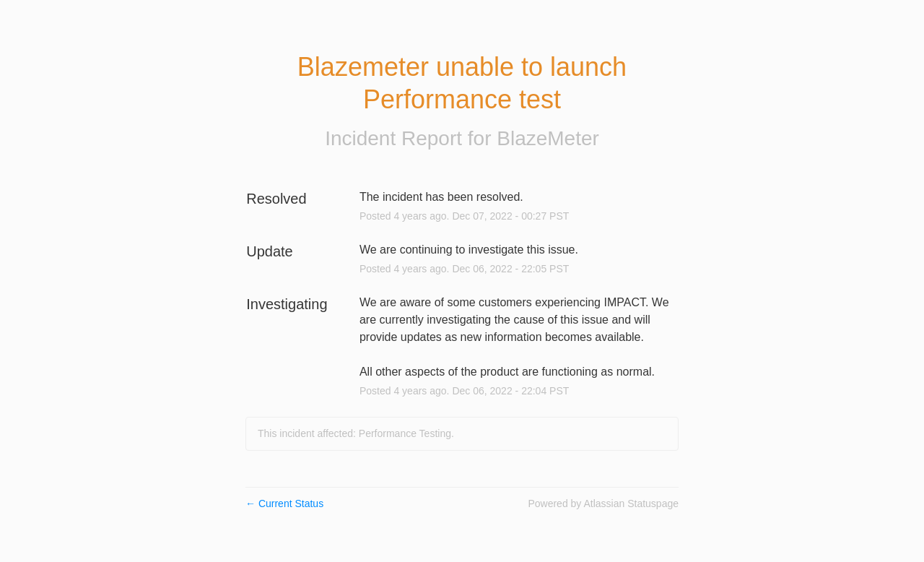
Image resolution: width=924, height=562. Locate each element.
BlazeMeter (548, 138)
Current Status (284, 503)
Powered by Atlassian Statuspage (603, 503)
